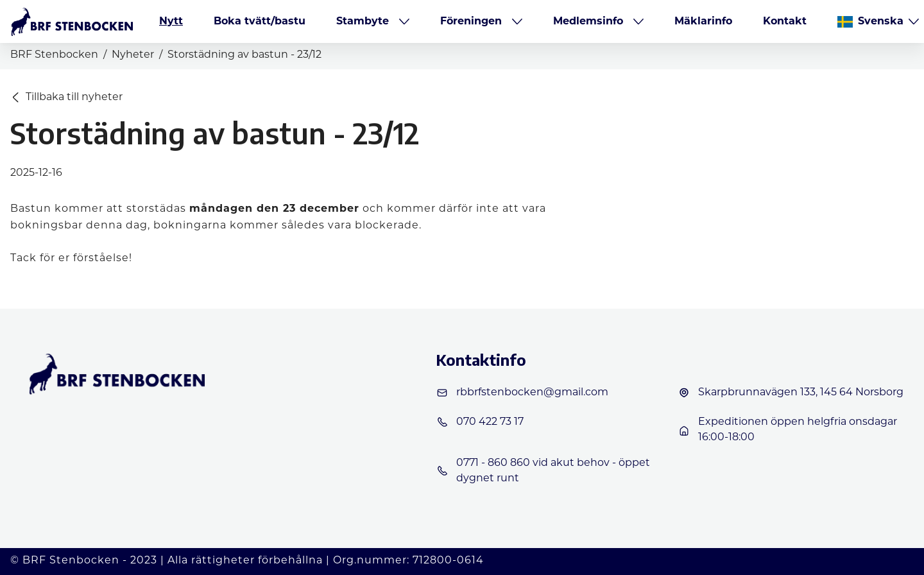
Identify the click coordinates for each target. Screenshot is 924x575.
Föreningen (471, 22)
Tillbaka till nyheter (67, 98)
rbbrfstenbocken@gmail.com (522, 393)
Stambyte (363, 22)
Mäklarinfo (703, 22)
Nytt (171, 22)
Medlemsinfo (588, 22)
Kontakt (785, 22)
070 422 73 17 (480, 422)
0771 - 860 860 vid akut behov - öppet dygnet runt (543, 471)
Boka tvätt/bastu (260, 22)
